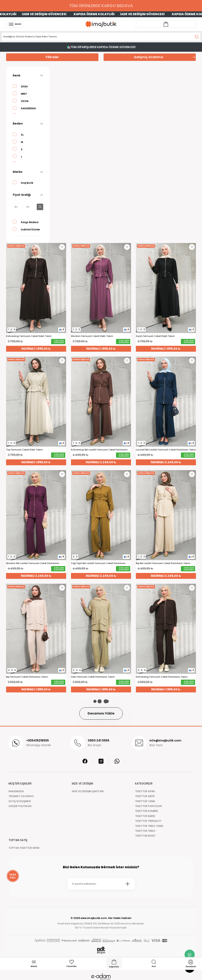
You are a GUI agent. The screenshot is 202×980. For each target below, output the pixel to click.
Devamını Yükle (101, 713)
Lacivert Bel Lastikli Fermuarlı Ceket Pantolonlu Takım (166, 450)
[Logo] (101, 24)
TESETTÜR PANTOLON (148, 806)
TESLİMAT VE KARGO (21, 796)
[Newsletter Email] (101, 884)
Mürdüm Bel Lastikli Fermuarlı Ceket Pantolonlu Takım (33, 563)
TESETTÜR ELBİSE (145, 816)
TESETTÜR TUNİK (145, 801)
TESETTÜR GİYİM (145, 791)
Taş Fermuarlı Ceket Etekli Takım (24, 450)
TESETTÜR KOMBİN (146, 811)
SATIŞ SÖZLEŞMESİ (20, 801)
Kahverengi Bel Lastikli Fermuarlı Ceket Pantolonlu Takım (99, 450)
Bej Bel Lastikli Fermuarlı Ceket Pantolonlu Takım (163, 563)
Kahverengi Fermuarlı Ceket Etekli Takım (29, 336)
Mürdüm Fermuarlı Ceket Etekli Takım (92, 336)
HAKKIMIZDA (16, 791)
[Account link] (166, 24)
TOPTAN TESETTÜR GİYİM (24, 848)
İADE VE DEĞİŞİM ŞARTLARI (88, 791)
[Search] (101, 37)
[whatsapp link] (190, 955)
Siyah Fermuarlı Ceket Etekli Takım (155, 336)
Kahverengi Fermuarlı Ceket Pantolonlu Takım (162, 677)
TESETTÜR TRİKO (145, 831)
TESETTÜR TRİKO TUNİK (149, 826)
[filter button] (40, 207)
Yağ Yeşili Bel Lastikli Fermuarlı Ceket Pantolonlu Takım (98, 563)
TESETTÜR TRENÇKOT (148, 821)
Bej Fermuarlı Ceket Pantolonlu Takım (27, 677)
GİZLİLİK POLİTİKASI (20, 806)
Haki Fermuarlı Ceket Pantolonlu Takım (93, 677)
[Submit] (128, 884)
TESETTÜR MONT (145, 836)
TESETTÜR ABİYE (145, 796)
